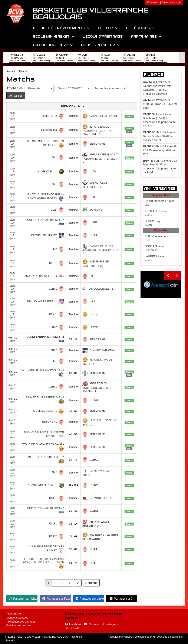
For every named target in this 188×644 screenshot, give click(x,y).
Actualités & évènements (61, 28)
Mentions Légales (17, 618)
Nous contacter (100, 45)
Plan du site (14, 614)
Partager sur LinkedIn (90, 599)
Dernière (91, 583)
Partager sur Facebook (57, 599)
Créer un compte (171, 2)
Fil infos (154, 75)
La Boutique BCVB (53, 45)
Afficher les (15, 88)
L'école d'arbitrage (103, 37)
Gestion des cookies (19, 625)
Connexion (153, 2)
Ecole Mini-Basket (54, 37)
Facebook (73, 624)
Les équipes (140, 28)
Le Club (108, 28)
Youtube (91, 624)
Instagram (110, 624)
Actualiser (16, 96)
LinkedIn (73, 628)
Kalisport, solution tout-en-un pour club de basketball (153, 637)
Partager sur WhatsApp (23, 599)
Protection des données (21, 622)
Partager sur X (121, 599)
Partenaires (146, 37)
